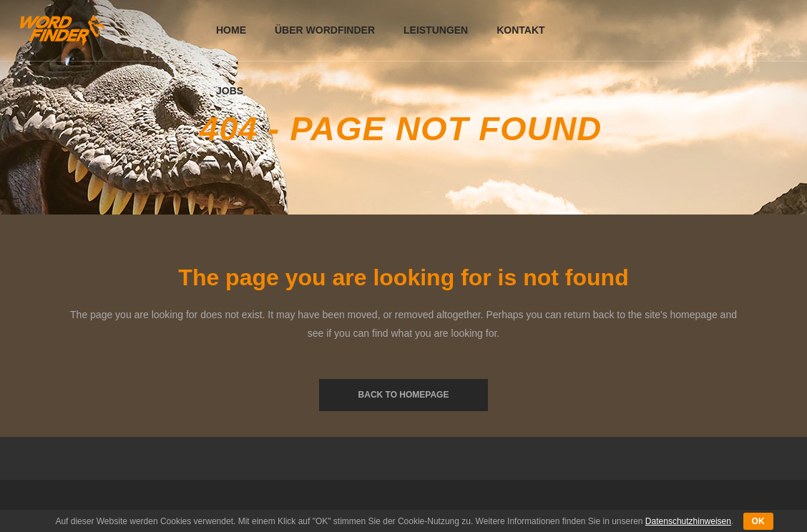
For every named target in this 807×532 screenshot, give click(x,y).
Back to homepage (404, 395)
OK (758, 521)
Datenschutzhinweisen (688, 521)
